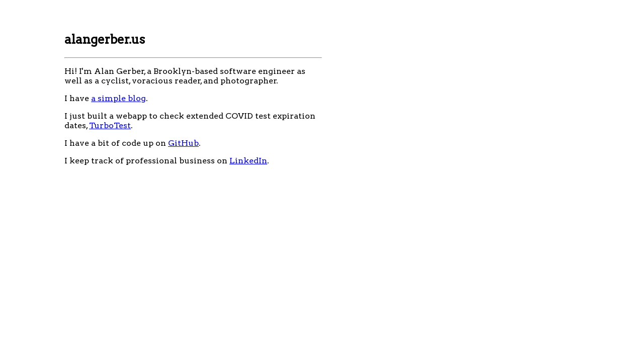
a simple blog (118, 98)
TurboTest (110, 125)
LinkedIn (248, 161)
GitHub (183, 143)
